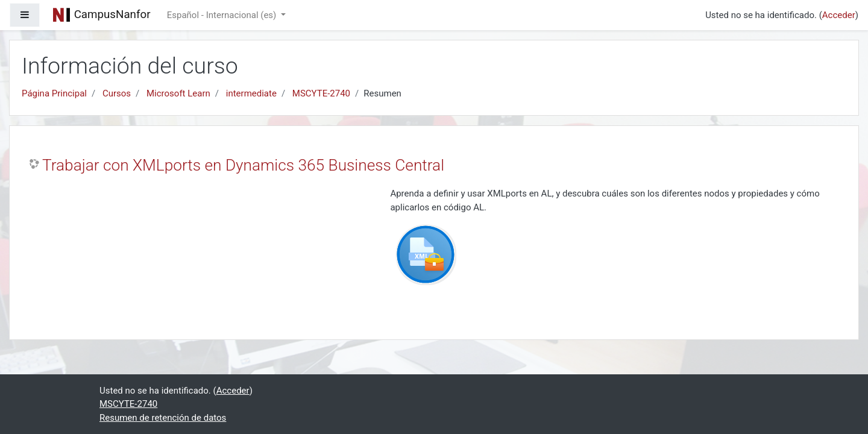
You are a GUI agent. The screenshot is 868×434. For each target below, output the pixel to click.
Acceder (839, 15)
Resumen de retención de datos (163, 418)
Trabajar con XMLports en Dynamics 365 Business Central (243, 165)
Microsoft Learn (178, 93)
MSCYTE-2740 (321, 93)
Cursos (117, 93)
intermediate (251, 93)
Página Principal (54, 93)
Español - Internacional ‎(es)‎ (223, 15)
